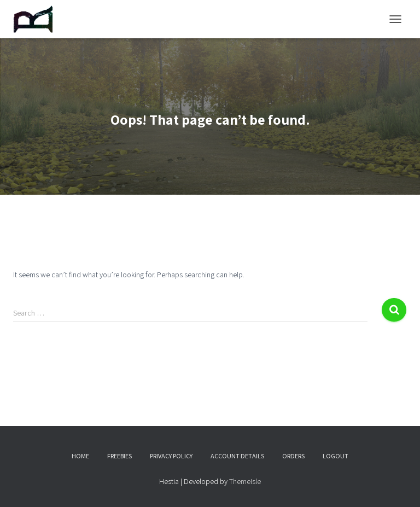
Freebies (119, 456)
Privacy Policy (171, 456)
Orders (293, 456)
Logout (336, 456)
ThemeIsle (245, 481)
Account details (237, 456)
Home (80, 456)
